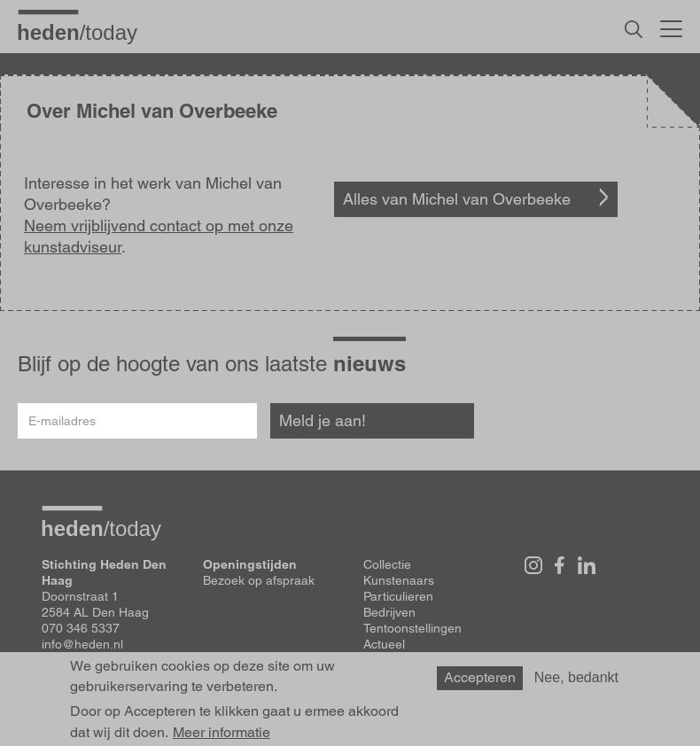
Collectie (387, 564)
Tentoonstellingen (412, 628)
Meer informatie (222, 733)
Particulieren (398, 596)
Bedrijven (389, 612)
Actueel (384, 644)
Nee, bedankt (576, 677)
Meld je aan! (323, 420)
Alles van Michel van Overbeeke (457, 199)
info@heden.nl (82, 644)
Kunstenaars (399, 580)
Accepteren (480, 677)
